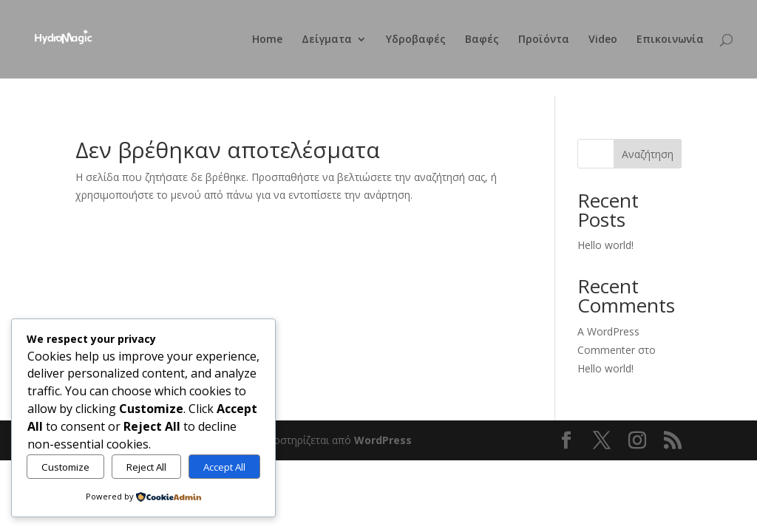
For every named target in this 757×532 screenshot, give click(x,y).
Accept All (224, 467)
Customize (65, 467)
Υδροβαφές (416, 40)
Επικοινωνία (670, 40)
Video (603, 40)
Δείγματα (327, 40)
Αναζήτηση (648, 154)
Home (267, 40)
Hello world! (605, 245)
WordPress (383, 440)
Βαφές (482, 40)
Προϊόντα (544, 40)
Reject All (146, 467)
